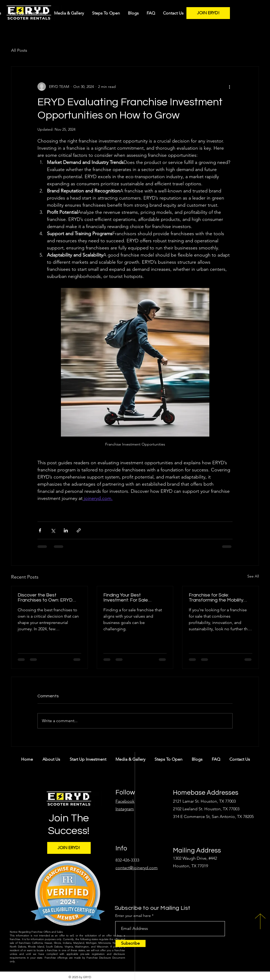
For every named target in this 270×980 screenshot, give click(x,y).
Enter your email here (133, 916)
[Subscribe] (131, 943)
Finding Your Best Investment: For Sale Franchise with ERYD (126, 598)
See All (253, 576)
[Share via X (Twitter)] (53, 530)
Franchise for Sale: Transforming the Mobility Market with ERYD (216, 598)
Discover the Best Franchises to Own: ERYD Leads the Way (45, 598)
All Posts (19, 50)
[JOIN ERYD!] (208, 13)
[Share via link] (79, 530)
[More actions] (229, 87)
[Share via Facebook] (40, 530)
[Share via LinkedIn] (66, 530)
